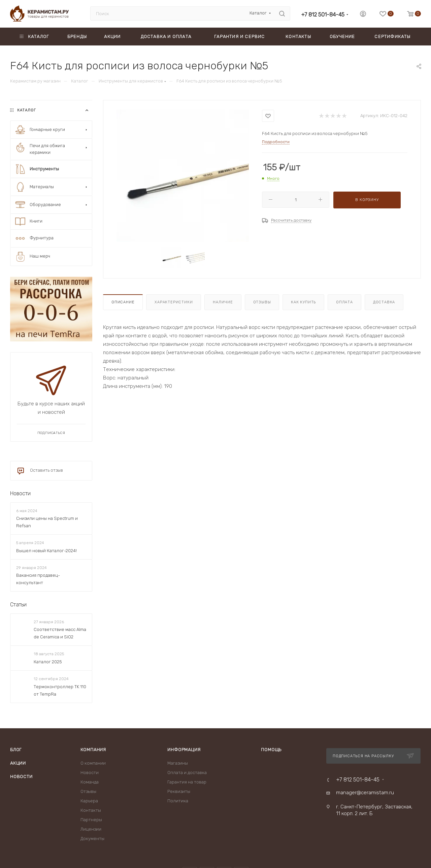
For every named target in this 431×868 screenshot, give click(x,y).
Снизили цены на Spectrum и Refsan (47, 522)
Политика (178, 801)
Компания (93, 750)
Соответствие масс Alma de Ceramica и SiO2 (60, 633)
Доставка (384, 302)
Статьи (18, 605)
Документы (92, 839)
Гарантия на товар (187, 782)
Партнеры (91, 820)
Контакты (91, 810)
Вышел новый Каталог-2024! (46, 551)
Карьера (89, 801)
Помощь (271, 750)
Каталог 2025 (48, 662)
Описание (123, 302)
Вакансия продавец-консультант (38, 579)
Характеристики (174, 302)
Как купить (303, 302)
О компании (93, 763)
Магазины (178, 763)
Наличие (223, 302)
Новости (20, 493)
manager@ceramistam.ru (365, 793)
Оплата (344, 302)
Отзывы (262, 302)
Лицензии (91, 829)
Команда (90, 782)
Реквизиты (179, 791)
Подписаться (51, 433)
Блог (16, 750)
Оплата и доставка (187, 773)
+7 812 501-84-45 (323, 15)
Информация (184, 750)
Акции (18, 763)
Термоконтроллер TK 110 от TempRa (60, 690)
